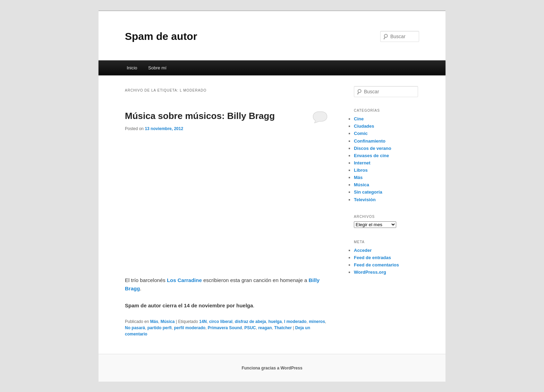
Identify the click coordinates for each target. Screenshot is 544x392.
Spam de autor (161, 36)
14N (203, 322)
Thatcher (283, 328)
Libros (361, 170)
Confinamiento (370, 141)
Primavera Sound (225, 328)
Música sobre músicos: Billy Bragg (200, 116)
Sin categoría (368, 192)
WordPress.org (370, 272)
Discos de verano (373, 148)
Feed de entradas (372, 258)
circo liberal (221, 322)
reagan (265, 328)
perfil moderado (190, 328)
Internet (362, 163)
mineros (317, 322)
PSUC (250, 328)
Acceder (363, 250)
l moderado (295, 322)
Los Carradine (184, 280)
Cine (359, 119)
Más (154, 322)
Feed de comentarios (376, 265)
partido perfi (160, 328)
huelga (275, 322)
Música (168, 322)
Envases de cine (371, 156)
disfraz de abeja (250, 322)
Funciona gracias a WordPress (272, 368)
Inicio (132, 68)
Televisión (365, 200)
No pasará (135, 328)
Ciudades (364, 126)
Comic (361, 133)
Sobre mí (157, 68)
